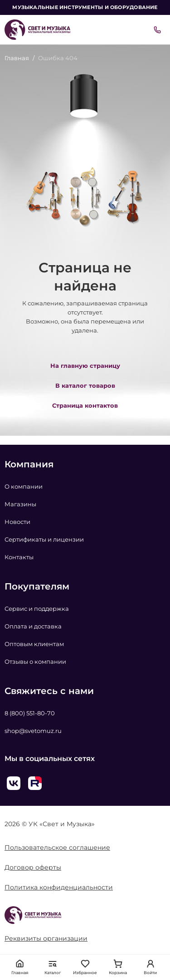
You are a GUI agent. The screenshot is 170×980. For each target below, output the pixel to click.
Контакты (19, 557)
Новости (17, 522)
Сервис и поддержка (37, 609)
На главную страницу (85, 366)
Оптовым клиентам (34, 644)
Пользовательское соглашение (57, 847)
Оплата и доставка (33, 626)
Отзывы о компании (35, 661)
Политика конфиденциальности (59, 887)
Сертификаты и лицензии (44, 539)
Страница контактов (85, 405)
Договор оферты (33, 867)
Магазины (20, 504)
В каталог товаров (85, 385)
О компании (24, 486)
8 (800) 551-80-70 (30, 713)
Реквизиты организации (46, 938)
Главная (17, 58)
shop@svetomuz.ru (33, 731)
